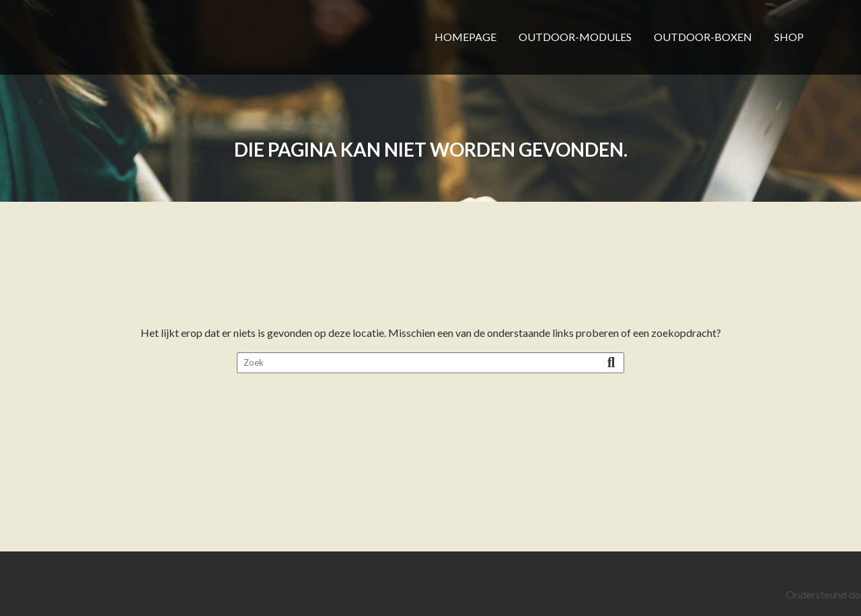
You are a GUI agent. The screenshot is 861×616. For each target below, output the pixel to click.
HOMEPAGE (465, 37)
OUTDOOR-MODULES (575, 37)
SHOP (789, 37)
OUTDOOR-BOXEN (703, 37)
